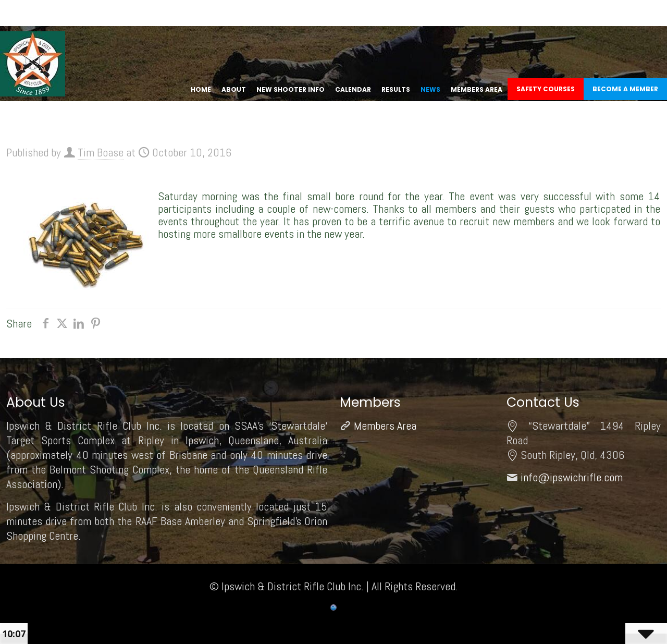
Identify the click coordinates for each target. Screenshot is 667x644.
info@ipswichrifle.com (572, 477)
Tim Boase (101, 152)
